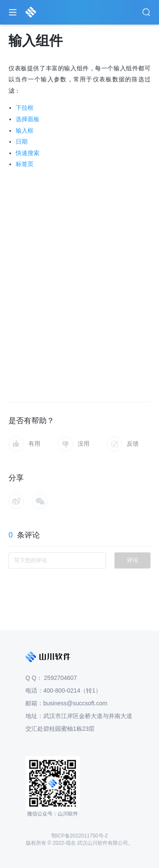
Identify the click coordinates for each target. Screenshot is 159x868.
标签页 (25, 164)
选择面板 (28, 119)
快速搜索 (28, 153)
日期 (22, 141)
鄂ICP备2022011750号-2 (79, 836)
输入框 (25, 130)
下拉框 (25, 108)
